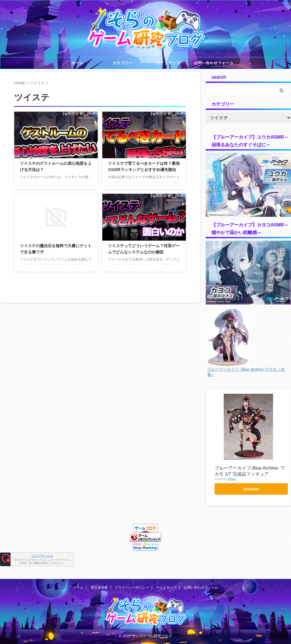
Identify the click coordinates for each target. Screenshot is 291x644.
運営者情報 (99, 579)
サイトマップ (168, 63)
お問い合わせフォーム (214, 63)
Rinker (232, 479)
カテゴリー (123, 63)
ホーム (77, 63)
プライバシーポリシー (132, 579)
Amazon (251, 489)
